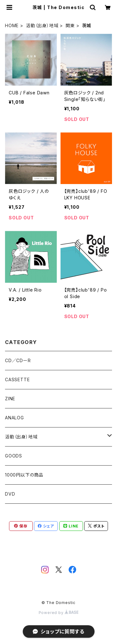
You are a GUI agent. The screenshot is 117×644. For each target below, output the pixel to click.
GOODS (14, 456)
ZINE (10, 399)
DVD (10, 494)
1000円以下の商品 (24, 475)
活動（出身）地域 (42, 25)
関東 (70, 25)
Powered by (59, 613)
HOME (12, 25)
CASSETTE (17, 379)
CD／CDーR (18, 360)
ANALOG (15, 418)
